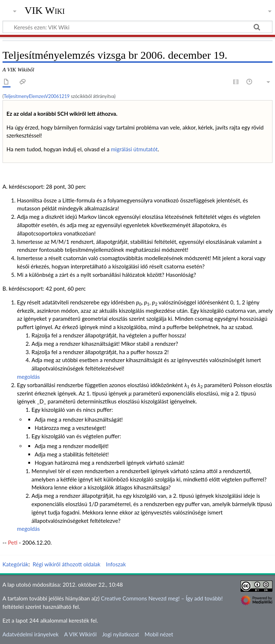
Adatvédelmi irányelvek (31, 634)
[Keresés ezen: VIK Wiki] (137, 27)
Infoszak (116, 564)
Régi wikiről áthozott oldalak (67, 564)
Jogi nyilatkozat (120, 634)
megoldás (28, 377)
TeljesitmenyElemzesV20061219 (37, 96)
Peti (13, 542)
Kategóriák (16, 564)
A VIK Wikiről (80, 634)
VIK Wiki (45, 11)
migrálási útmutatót (134, 149)
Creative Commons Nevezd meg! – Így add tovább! (162, 598)
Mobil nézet (159, 634)
